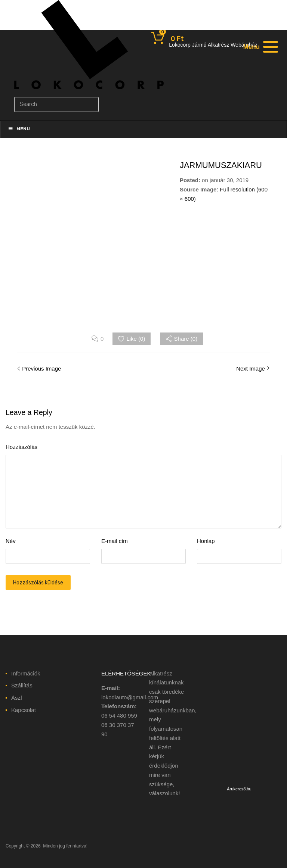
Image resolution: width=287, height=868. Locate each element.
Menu (19, 129)
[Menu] (260, 47)
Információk (26, 673)
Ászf (17, 698)
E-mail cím (115, 541)
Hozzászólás (21, 447)
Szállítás (22, 685)
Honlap (206, 541)
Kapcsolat (24, 710)
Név (11, 541)
